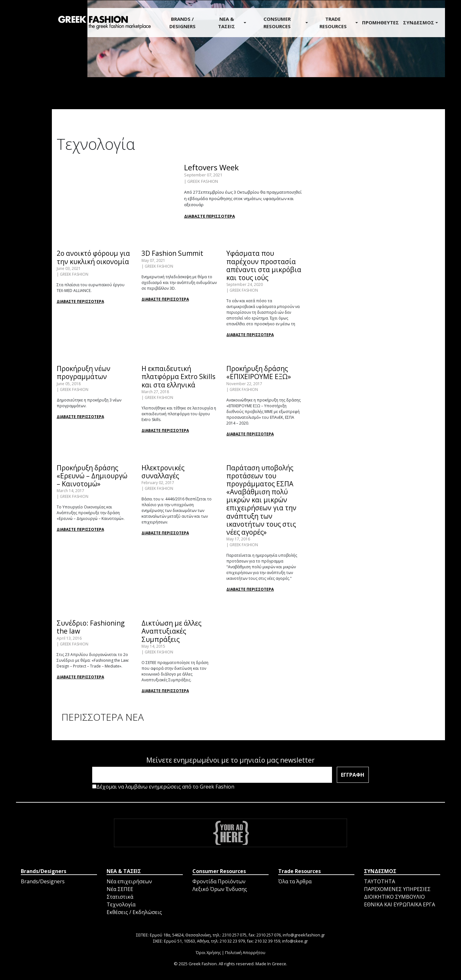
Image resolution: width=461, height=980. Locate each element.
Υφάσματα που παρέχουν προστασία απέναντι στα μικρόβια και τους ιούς (264, 265)
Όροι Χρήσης (208, 952)
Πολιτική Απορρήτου (245, 952)
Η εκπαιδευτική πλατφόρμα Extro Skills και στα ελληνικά (178, 377)
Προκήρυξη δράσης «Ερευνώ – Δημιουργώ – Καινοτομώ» (92, 476)
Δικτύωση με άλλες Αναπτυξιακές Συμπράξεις (171, 631)
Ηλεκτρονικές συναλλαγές (163, 472)
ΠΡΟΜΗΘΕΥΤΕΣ (380, 22)
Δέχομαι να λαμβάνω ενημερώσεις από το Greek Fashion (163, 787)
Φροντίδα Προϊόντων (219, 881)
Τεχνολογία (121, 904)
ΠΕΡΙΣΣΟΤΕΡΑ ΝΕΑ (103, 717)
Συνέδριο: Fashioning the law (91, 627)
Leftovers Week (211, 167)
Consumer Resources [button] (277, 23)
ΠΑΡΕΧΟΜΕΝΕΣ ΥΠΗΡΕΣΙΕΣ (397, 889)
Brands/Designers (43, 881)
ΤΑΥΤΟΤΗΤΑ (380, 881)
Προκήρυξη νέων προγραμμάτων (84, 373)
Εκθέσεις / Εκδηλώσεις (134, 912)
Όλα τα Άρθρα (295, 881)
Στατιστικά (120, 897)
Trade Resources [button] (333, 23)
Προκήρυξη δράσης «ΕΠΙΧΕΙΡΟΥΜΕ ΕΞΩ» (259, 373)
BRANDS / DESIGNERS (182, 23)
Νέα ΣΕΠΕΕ (120, 889)
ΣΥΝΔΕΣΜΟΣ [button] (419, 22)
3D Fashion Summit (172, 253)
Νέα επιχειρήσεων (129, 881)
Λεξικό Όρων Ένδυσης (220, 889)
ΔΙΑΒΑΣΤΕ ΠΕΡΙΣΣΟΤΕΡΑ (210, 216)
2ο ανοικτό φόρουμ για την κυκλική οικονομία (93, 257)
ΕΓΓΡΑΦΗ (353, 775)
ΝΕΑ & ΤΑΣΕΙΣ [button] (226, 23)
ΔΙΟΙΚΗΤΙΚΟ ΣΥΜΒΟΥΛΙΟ (394, 897)
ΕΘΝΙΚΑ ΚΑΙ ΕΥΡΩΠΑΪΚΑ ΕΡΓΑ (400, 904)
